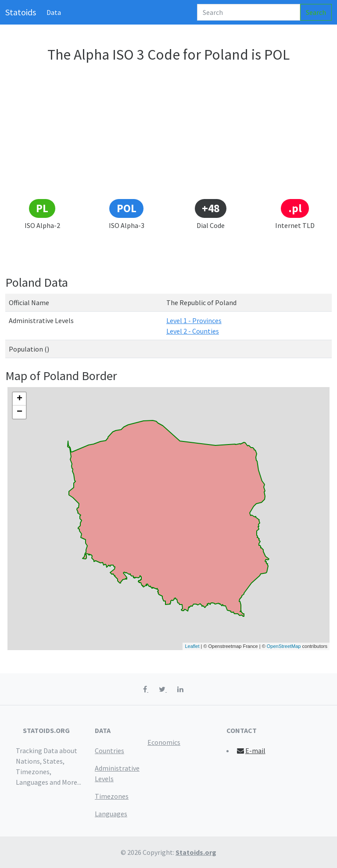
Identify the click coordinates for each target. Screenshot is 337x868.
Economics (164, 742)
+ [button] (20, 399)
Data (54, 12)
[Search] (249, 12)
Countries (109, 751)
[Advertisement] (168, 132)
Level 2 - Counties (193, 331)
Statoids (21, 12)
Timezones (112, 796)
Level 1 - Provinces (194, 320)
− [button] (20, 412)
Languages (111, 814)
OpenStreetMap (284, 646)
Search (316, 12)
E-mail (251, 751)
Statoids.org (196, 852)
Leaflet (192, 646)
